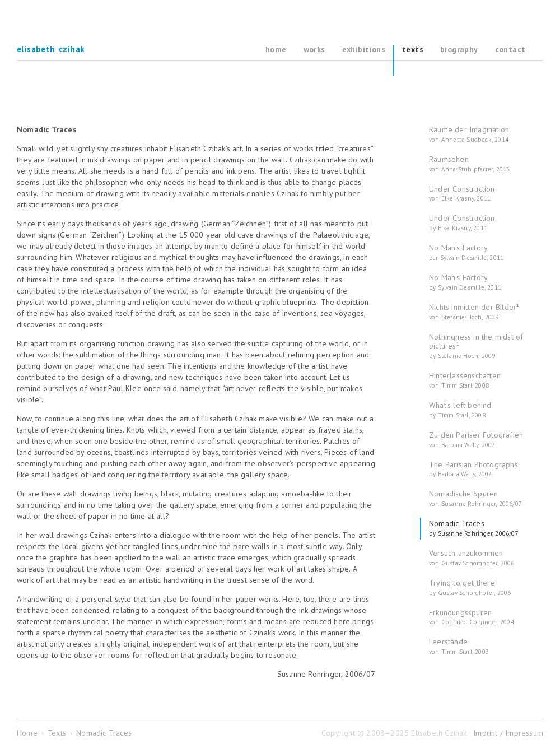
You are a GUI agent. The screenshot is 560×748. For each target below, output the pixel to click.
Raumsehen (469, 164)
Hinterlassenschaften (465, 380)
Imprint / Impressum (508, 733)
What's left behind (460, 410)
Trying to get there (470, 587)
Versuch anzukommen (472, 558)
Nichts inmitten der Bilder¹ (474, 312)
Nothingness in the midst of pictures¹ (476, 346)
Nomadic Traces (474, 528)
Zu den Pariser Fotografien (476, 440)
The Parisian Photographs (473, 469)
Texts (413, 50)
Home (276, 50)
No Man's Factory (466, 252)
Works (314, 50)
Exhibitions (364, 50)
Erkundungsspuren (472, 617)
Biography (459, 50)
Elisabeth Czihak (51, 50)
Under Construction (462, 194)
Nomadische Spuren (475, 498)
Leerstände (459, 646)
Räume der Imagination (469, 134)
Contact (510, 50)
